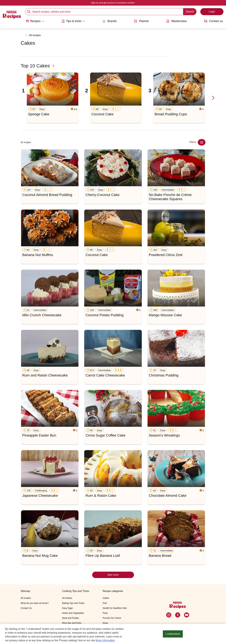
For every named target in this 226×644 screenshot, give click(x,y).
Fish (105, 603)
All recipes (35, 35)
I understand (173, 634)
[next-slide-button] (213, 98)
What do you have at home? (35, 603)
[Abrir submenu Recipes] (35, 21)
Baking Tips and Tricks (73, 603)
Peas (105, 613)
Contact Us (26, 608)
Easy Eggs (67, 608)
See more (113, 575)
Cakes (106, 598)
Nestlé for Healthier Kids (115, 608)
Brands (109, 21)
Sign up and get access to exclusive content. (113, 3)
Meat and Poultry (70, 618)
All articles (67, 598)
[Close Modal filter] (202, 142)
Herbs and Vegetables (73, 613)
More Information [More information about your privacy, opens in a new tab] (105, 641)
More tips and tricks (72, 623)
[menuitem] (35, 22)
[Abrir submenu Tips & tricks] (73, 21)
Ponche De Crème (112, 618)
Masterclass (176, 21)
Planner (141, 21)
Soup (105, 623)
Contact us (213, 21)
